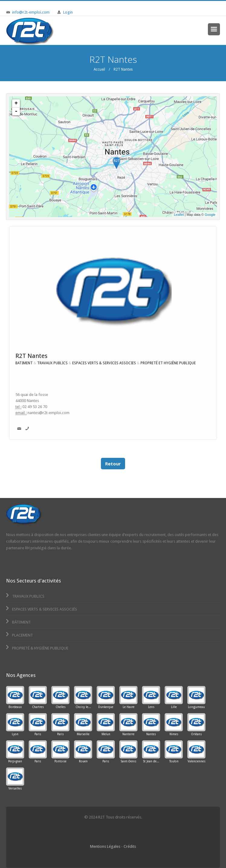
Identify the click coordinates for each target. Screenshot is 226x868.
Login (68, 12)
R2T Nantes (31, 356)
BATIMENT (24, 363)
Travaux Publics (25, 596)
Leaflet (179, 215)
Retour (113, 464)
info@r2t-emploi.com (31, 12)
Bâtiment (18, 622)
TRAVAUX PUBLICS (52, 363)
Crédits (130, 846)
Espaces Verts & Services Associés (41, 609)
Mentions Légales (105, 846)
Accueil (99, 69)
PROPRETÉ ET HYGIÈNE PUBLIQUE (168, 363)
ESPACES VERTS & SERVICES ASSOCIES (104, 363)
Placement (19, 635)
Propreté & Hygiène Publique (37, 648)
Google (210, 215)
